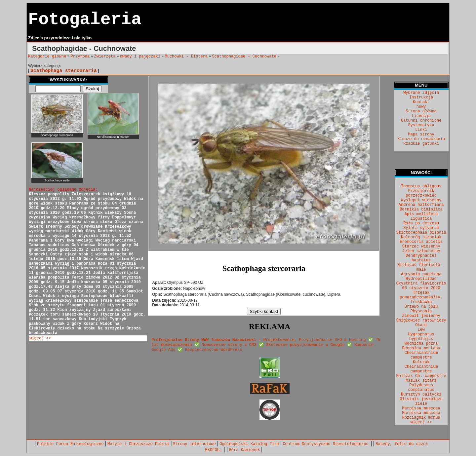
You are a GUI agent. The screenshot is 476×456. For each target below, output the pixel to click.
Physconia (421, 311)
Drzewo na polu (421, 307)
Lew (421, 330)
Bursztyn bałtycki (421, 395)
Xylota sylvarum (421, 228)
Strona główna (421, 111)
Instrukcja (421, 97)
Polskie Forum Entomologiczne (70, 444)
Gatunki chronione (421, 121)
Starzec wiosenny (421, 247)
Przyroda (80, 57)
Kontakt (421, 102)
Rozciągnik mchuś (421, 418)
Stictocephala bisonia (421, 233)
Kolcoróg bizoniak (421, 237)
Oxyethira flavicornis (421, 284)
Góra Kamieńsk (245, 450)
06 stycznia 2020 (421, 288)
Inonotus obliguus (421, 186)
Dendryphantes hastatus (421, 258)
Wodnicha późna (421, 344)
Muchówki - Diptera (186, 57)
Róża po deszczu (421, 223)
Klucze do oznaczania (421, 139)
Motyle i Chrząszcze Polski (138, 444)
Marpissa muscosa (421, 408)
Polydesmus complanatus (421, 388)
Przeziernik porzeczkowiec (421, 193)
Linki (421, 130)
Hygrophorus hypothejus (421, 337)
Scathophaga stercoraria (63, 71)
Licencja (421, 116)
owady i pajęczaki (140, 57)
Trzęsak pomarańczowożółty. (421, 295)
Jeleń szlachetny (421, 251)
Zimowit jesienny (421, 316)
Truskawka (421, 302)
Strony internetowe (194, 444)
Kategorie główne (47, 57)
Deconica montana (421, 348)
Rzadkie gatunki (421, 144)
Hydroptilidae (421, 279)
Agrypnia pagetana (421, 274)
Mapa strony (421, 134)
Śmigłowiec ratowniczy (421, 321)
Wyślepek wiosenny (421, 200)
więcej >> (40, 338)
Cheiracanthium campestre (421, 355)
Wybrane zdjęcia (421, 93)
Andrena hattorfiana (421, 205)
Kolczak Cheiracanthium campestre (421, 367)
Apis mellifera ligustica (421, 216)
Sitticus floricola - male (421, 267)
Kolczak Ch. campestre (421, 376)
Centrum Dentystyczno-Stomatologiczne (327, 444)
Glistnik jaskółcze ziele (421, 401)
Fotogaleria (85, 20)
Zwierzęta (105, 57)
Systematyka (421, 125)
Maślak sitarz (421, 381)
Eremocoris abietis (421, 242)
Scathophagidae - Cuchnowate (244, 57)
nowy (421, 107)
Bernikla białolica (421, 209)
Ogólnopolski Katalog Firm (249, 444)
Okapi (421, 325)
